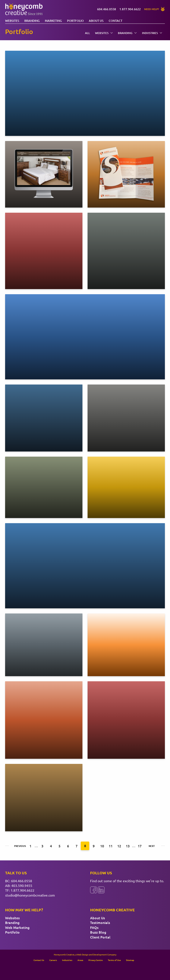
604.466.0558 (22, 881)
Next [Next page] (152, 846)
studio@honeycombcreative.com (30, 895)
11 (111, 846)
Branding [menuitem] (127, 33)
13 (128, 846)
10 (102, 846)
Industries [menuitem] (152, 33)
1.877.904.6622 (23, 890)
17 (140, 846)
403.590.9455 (22, 885)
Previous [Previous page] (18, 846)
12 (119, 846)
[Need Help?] (155, 9)
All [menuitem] (87, 33)
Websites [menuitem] (104, 33)
